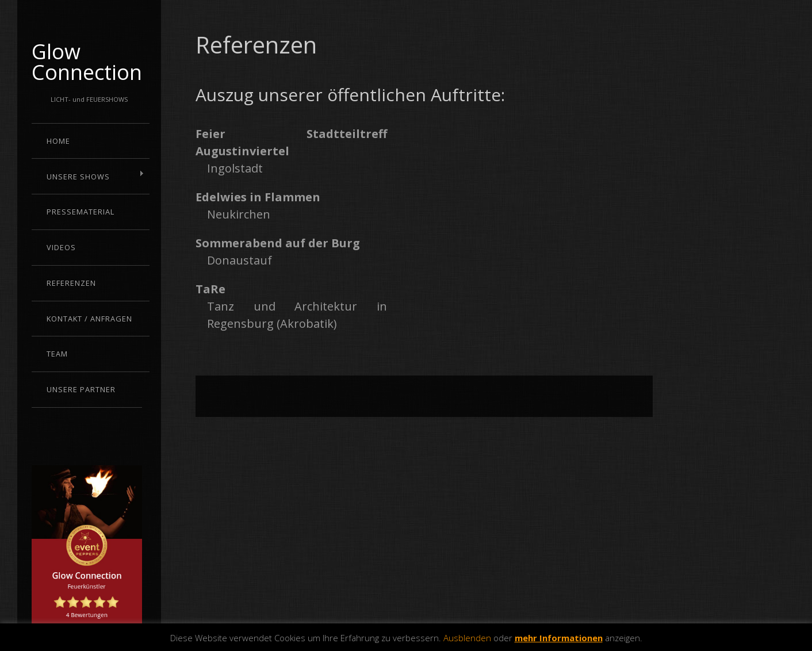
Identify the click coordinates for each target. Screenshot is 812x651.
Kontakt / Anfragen (89, 319)
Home (58, 141)
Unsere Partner (81, 389)
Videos (61, 247)
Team (57, 354)
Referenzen (71, 283)
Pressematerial (81, 212)
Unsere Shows (88, 176)
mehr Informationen (559, 638)
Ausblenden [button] (467, 638)
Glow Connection (87, 62)
